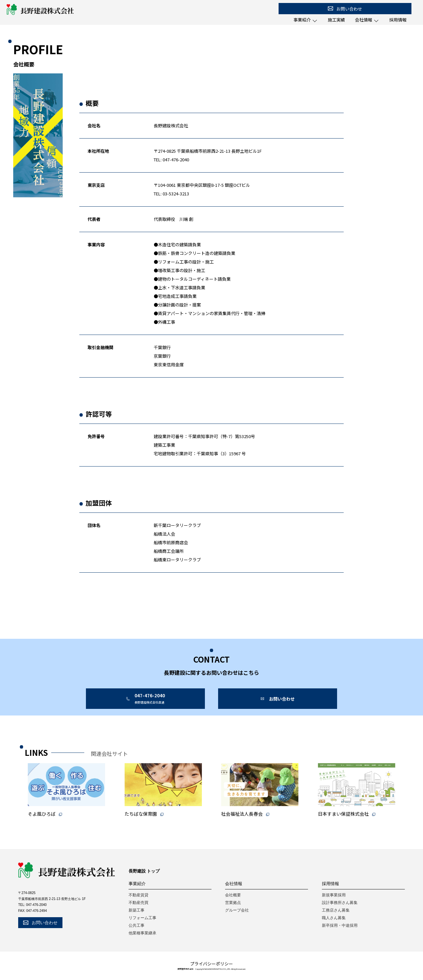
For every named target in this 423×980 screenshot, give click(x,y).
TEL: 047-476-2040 (171, 160)
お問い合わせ (345, 9)
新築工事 (136, 910)
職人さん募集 (334, 918)
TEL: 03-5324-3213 (171, 194)
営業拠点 (233, 903)
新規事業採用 (334, 895)
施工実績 (336, 20)
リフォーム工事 (142, 918)
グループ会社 (237, 910)
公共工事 (136, 925)
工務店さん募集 (336, 910)
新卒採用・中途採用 (340, 925)
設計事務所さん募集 (340, 903)
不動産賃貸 (138, 895)
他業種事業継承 (142, 933)
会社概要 (233, 895)
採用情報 (398, 20)
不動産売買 (138, 903)
